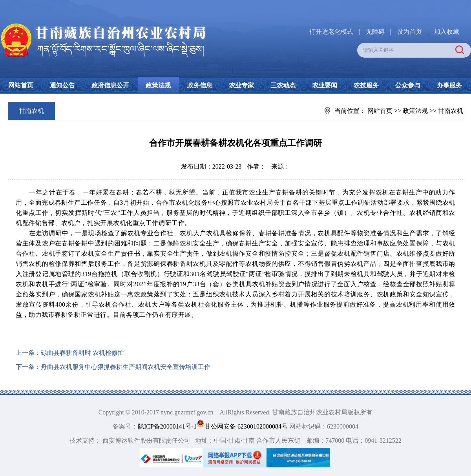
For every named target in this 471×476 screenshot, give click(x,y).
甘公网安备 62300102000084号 (243, 426)
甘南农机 (451, 111)
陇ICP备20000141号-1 (167, 426)
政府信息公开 (110, 85)
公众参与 (408, 85)
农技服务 (366, 85)
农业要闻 (325, 85)
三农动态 (283, 85)
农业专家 (241, 85)
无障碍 (375, 32)
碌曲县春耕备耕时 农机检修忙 (82, 353)
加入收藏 (447, 32)
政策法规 (158, 85)
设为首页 (409, 32)
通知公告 (62, 85)
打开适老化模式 (331, 32)
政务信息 (200, 85)
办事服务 (449, 85)
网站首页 (21, 85)
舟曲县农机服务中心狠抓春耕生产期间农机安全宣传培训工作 (126, 367)
